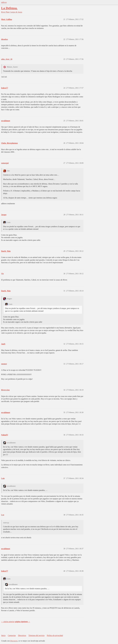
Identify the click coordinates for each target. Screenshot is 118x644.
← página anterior (8, 622)
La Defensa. (9, 8)
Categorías (12, 635)
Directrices (22, 635)
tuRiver (4, 2)
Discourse (14, 641)
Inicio (3, 635)
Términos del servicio (37, 635)
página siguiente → (23, 622)
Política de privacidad (55, 635)
